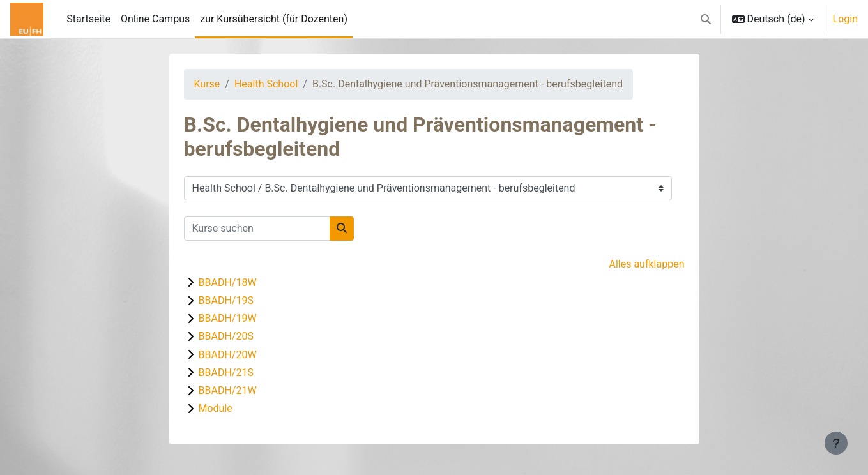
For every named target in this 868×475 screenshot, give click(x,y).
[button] (706, 19)
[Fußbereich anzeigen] (836, 443)
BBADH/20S (226, 336)
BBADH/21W (228, 390)
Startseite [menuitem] (88, 19)
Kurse (207, 84)
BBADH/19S (226, 300)
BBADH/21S (226, 373)
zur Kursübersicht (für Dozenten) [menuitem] (274, 19)
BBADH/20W (228, 355)
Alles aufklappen (646, 264)
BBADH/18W (228, 283)
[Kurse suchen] (257, 229)
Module (216, 408)
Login (845, 19)
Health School (266, 84)
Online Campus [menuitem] (155, 19)
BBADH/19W (228, 318)
